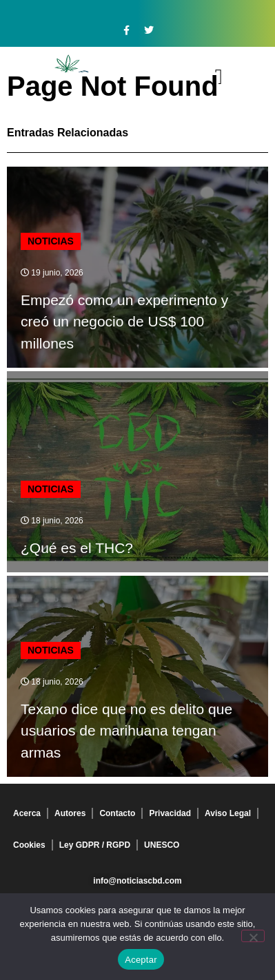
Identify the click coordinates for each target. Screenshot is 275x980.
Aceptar (141, 960)
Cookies (29, 845)
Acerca (27, 813)
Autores (70, 813)
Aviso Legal (228, 813)
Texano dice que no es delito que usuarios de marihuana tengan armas (126, 731)
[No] (253, 936)
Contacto (117, 813)
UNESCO (162, 845)
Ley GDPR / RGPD (95, 845)
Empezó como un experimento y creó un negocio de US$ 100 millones (124, 322)
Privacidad (170, 813)
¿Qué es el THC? (77, 548)
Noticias (51, 241)
